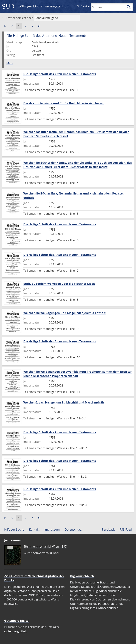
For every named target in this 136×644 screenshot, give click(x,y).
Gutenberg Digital (17, 621)
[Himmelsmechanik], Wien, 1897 (45, 546)
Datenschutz (73, 529)
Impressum (52, 529)
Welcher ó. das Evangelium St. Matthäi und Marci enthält (64, 402)
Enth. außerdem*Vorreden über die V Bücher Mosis (59, 284)
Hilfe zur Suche (14, 529)
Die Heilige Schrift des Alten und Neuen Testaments (60, 74)
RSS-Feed (126, 529)
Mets (10, 63)
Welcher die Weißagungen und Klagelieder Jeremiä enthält (64, 313)
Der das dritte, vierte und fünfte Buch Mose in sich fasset (63, 103)
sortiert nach (25, 18)
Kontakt (34, 529)
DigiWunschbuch (82, 576)
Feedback (108, 529)
